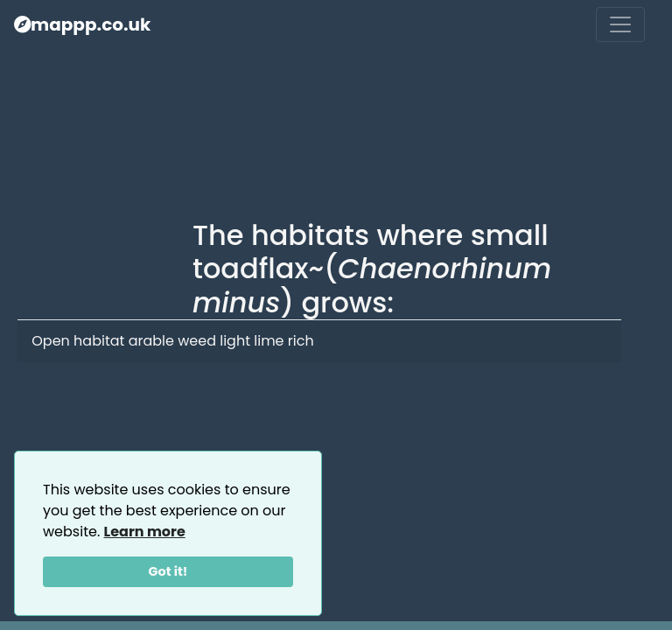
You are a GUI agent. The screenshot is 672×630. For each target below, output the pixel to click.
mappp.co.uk (82, 24)
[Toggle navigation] (620, 24)
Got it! (168, 571)
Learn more (145, 532)
